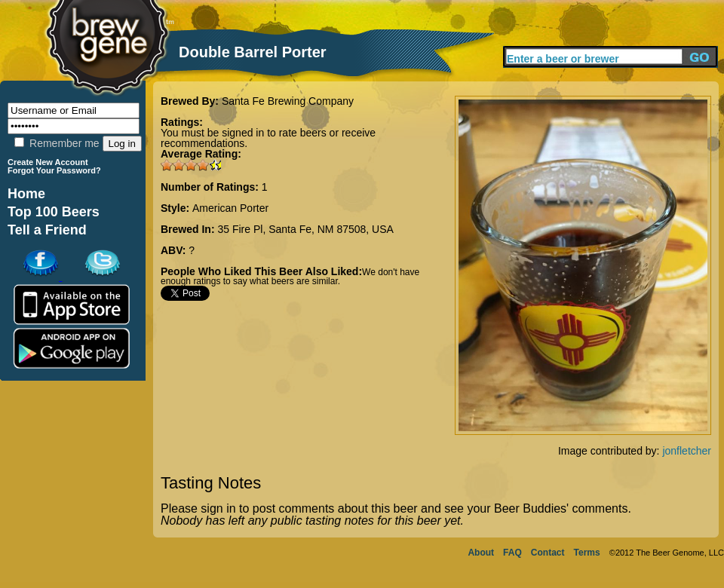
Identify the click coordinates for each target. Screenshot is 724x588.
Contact (548, 553)
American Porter (230, 208)
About (481, 553)
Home (26, 194)
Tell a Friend (47, 230)
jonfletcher (687, 451)
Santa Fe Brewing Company (288, 101)
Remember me (57, 143)
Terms (587, 553)
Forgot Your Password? (54, 170)
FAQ (512, 553)
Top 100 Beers (54, 212)
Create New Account (48, 162)
